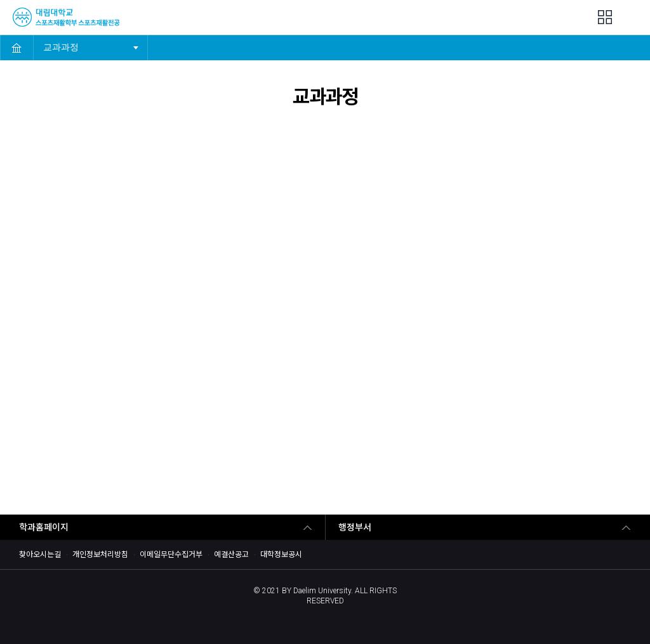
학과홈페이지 (44, 527)
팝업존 (605, 17)
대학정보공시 (281, 555)
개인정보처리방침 (100, 555)
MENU (633, 18)
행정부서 (355, 527)
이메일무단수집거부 (171, 555)
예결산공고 (231, 555)
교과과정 (65, 43)
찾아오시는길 (40, 555)
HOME (17, 48)
